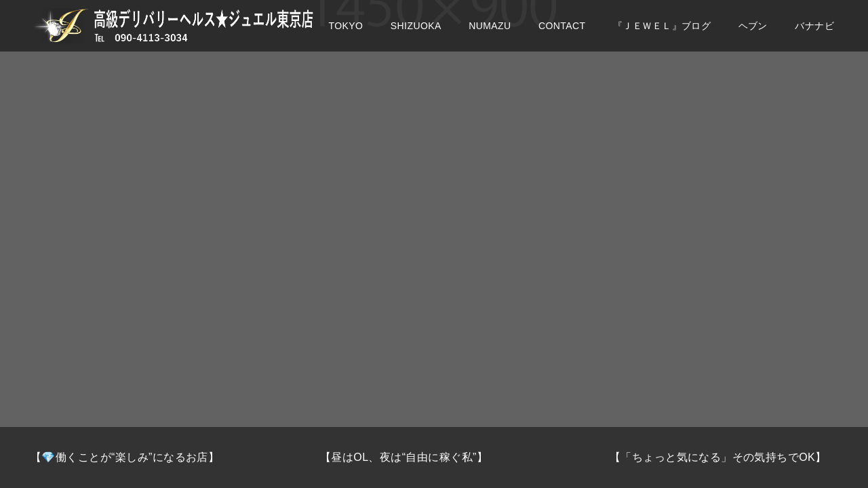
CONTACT (562, 34)
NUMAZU (490, 34)
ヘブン (753, 34)
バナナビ (814, 34)
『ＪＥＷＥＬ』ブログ (662, 34)
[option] (145, 457)
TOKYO (346, 34)
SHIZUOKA (416, 34)
